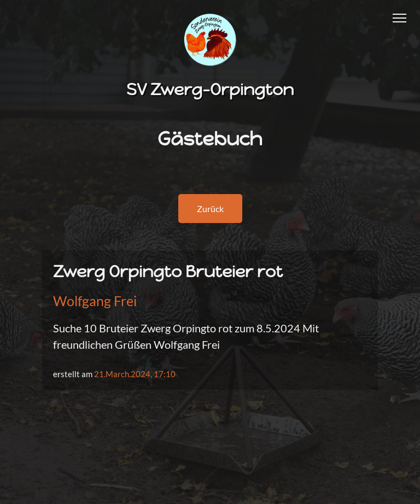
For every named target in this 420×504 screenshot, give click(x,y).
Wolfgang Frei (95, 301)
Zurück (210, 209)
